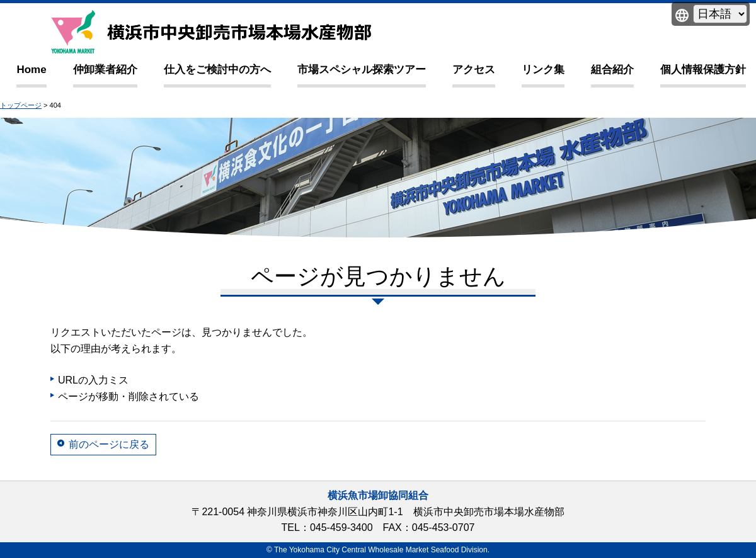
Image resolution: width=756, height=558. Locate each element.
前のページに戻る (109, 444)
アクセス (474, 70)
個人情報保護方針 (703, 70)
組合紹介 (612, 70)
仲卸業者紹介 (105, 70)
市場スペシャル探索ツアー (362, 70)
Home (31, 70)
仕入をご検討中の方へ (217, 70)
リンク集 (543, 70)
